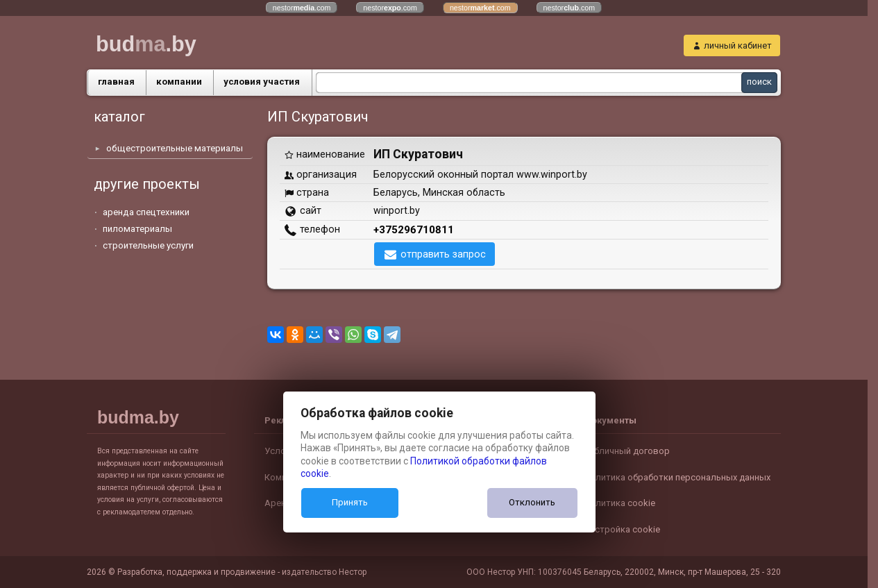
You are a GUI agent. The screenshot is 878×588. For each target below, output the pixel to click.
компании (179, 82)
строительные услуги (148, 245)
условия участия (262, 82)
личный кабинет (738, 45)
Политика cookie (619, 503)
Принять (350, 502)
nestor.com (302, 8)
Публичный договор (627, 451)
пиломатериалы (137, 229)
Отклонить (532, 502)
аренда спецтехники (146, 212)
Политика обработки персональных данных (677, 477)
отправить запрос (443, 254)
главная (116, 82)
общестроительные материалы (175, 148)
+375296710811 (414, 230)
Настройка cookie (622, 529)
